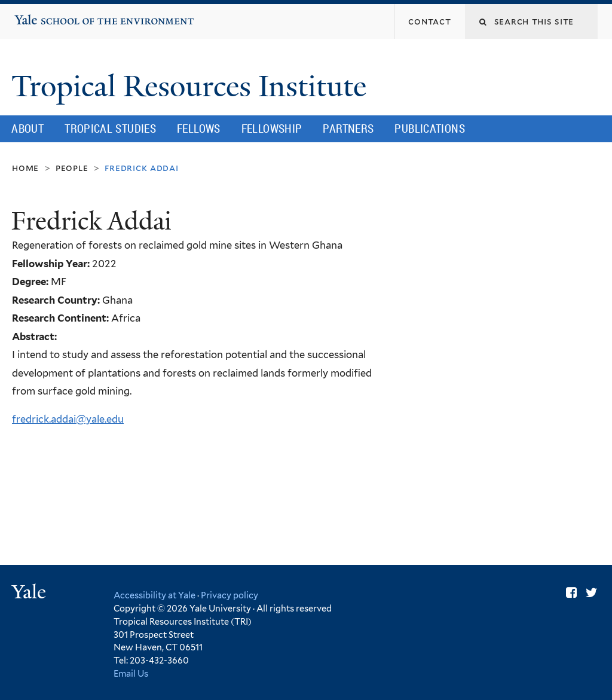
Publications (430, 129)
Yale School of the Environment (51, 15)
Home (25, 168)
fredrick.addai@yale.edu (68, 419)
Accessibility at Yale (154, 595)
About (27, 129)
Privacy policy (229, 595)
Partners (348, 129)
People (72, 168)
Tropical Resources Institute (192, 86)
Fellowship (272, 129)
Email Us (131, 673)
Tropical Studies (110, 129)
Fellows (199, 129)
